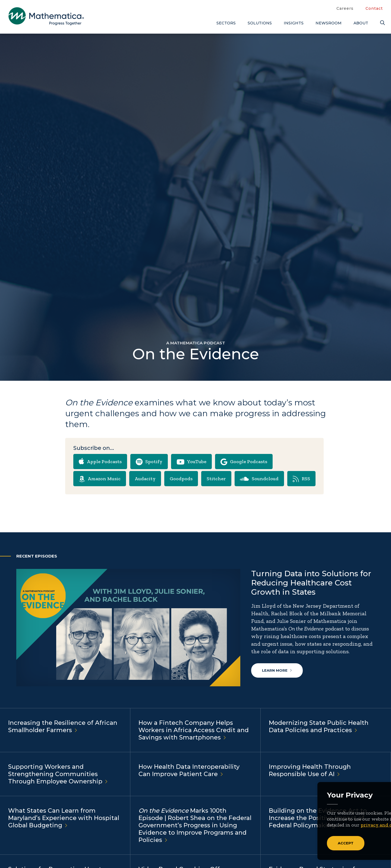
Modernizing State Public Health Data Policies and (319, 727)
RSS (301, 479)
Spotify (149, 462)
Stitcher (216, 479)
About (361, 23)
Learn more (277, 670)
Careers (345, 8)
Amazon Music (100, 479)
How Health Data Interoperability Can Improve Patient (189, 771)
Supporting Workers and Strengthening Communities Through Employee (58, 774)
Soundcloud (259, 479)
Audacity (145, 479)
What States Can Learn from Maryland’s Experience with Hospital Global (64, 818)
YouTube (191, 462)
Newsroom (329, 23)
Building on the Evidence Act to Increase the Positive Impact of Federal (318, 818)
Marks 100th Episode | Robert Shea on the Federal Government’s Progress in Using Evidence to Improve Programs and (195, 826)
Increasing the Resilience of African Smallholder (63, 727)
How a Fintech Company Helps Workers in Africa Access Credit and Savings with (194, 730)
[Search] (381, 23)
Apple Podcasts (100, 461)
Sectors (226, 23)
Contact (374, 8)
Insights (294, 23)
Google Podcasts (244, 462)
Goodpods (181, 479)
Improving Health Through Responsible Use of (310, 771)
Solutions (260, 23)
